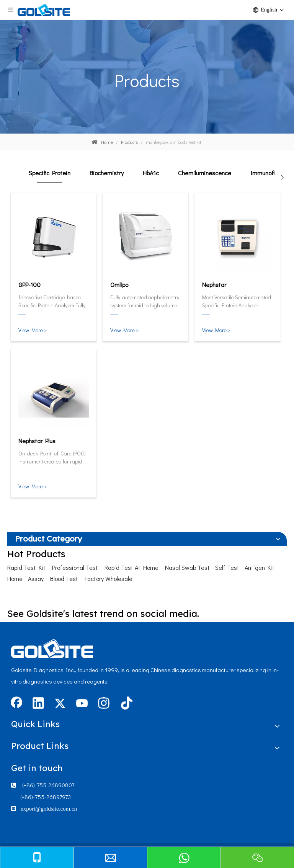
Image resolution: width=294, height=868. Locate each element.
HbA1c (151, 173)
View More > (33, 330)
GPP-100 (29, 285)
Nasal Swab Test (187, 567)
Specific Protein (50, 173)
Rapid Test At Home (131, 567)
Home (15, 578)
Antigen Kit (260, 567)
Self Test (227, 567)
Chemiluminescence (205, 173)
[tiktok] (126, 704)
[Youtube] (82, 704)
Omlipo (119, 285)
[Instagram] (104, 704)
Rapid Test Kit (26, 567)
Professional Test (75, 567)
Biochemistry (107, 173)
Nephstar (214, 285)
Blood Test (64, 578)
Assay (36, 578)
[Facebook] (16, 704)
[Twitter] (60, 704)
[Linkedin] (38, 704)
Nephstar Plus (37, 441)
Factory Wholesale (109, 578)
